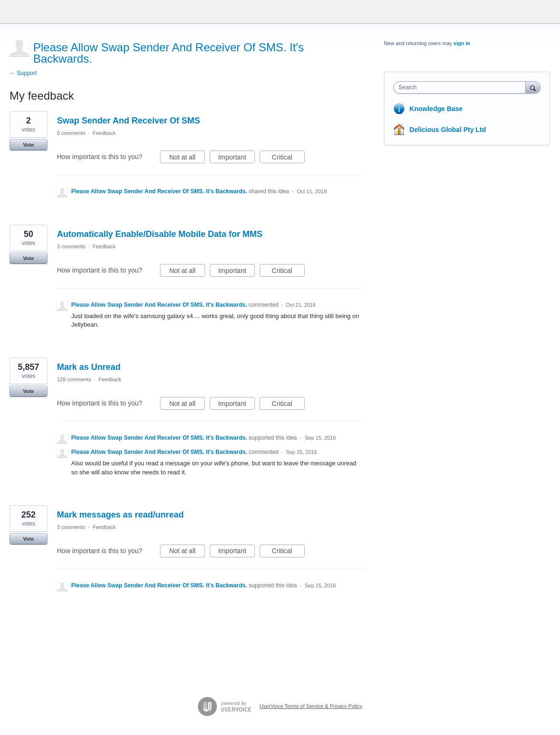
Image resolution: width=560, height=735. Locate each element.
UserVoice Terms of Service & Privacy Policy (311, 706)
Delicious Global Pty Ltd (448, 130)
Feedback (104, 133)
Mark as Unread (89, 367)
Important (237, 159)
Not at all (187, 159)
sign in (462, 43)
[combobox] (462, 87)
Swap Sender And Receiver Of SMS (128, 121)
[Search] (533, 87)
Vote (28, 145)
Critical (288, 159)
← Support (23, 73)
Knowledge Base (436, 109)
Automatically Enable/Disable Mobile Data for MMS (160, 234)
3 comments (71, 246)
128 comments (74, 379)
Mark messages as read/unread (120, 515)
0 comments (71, 133)
